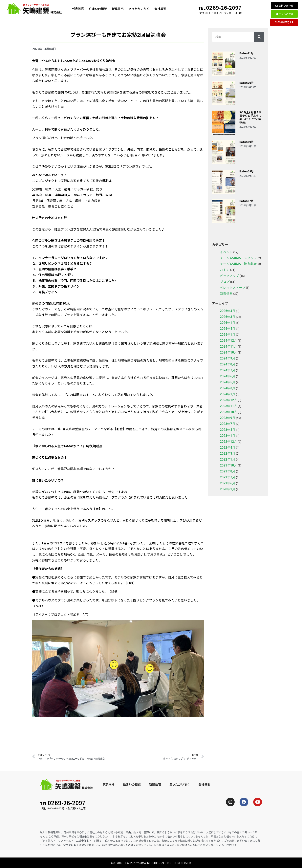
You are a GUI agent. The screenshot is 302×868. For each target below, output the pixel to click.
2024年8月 (228, 364)
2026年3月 (228, 317)
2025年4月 (228, 329)
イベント (226, 252)
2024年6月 (228, 376)
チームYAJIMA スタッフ (238, 258)
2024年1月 (228, 394)
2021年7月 (228, 477)
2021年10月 (229, 465)
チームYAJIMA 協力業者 (238, 264)
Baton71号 (247, 53)
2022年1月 (228, 459)
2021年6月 (228, 483)
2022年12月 (229, 442)
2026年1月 (228, 323)
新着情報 (226, 294)
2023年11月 (229, 406)
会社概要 (160, 9)
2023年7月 (228, 424)
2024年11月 (229, 347)
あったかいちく (139, 9)
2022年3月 (228, 454)
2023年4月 (228, 430)
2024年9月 (228, 358)
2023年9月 (228, 418)
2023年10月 (229, 412)
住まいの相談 (98, 9)
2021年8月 (228, 471)
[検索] (259, 37)
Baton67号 (247, 201)
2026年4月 (228, 311)
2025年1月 (228, 335)
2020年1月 (228, 489)
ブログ (225, 282)
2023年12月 (229, 400)
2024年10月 (229, 352)
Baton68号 (247, 171)
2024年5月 (228, 382)
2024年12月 (229, 341)
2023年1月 (228, 436)
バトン (225, 270)
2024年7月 (228, 370)
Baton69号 (247, 142)
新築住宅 (118, 9)
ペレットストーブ (233, 288)
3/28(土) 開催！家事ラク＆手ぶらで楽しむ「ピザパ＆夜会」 (250, 117)
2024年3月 (228, 388)
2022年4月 (228, 448)
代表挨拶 (78, 9)
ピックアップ (229, 276)
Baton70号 (247, 83)
